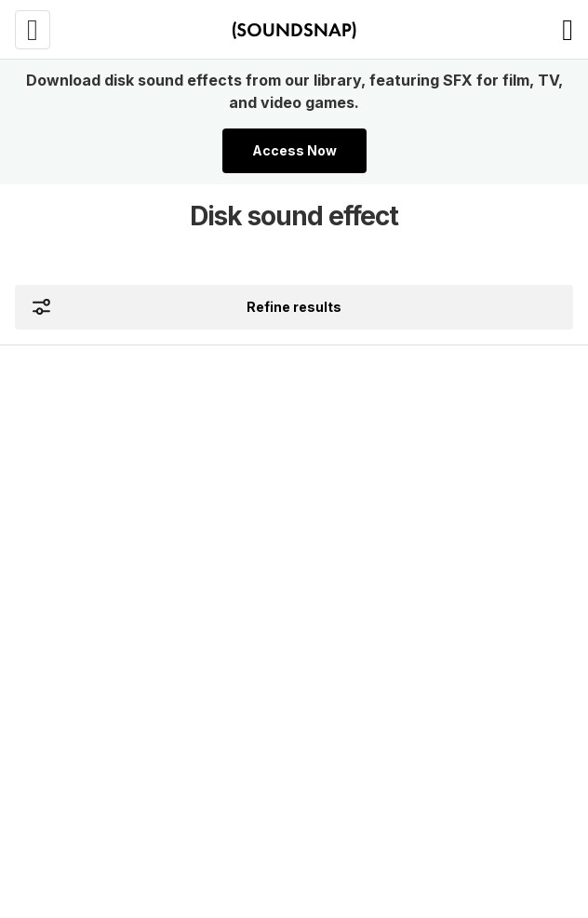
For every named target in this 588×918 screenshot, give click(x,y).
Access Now (294, 150)
